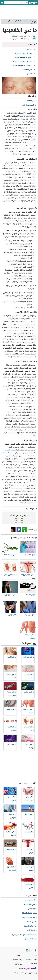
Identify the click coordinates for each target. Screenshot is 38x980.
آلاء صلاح (15, 36)
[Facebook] (35, 950)
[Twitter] (31, 950)
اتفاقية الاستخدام (32, 960)
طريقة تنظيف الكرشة (29, 913)
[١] (13, 154)
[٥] (9, 356)
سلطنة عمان (33, 909)
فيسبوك (19, 530)
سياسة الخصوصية (18, 960)
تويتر (13, 530)
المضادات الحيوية (11, 450)
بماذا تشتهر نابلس (30, 900)
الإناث (34, 186)
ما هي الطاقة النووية (29, 917)
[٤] (19, 226)
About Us (34, 964)
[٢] (35, 203)
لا (16, 520)
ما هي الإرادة (32, 930)
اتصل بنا (35, 955)
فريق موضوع (19, 964)
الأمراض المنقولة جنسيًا (28, 116)
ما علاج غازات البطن (30, 904)
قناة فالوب (13, 276)
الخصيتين (17, 307)
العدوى (21, 237)
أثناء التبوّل (18, 267)
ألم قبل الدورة (32, 922)
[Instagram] (27, 950)
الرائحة (19, 246)
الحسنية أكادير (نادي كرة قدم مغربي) (24, 935)
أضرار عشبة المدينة (30, 926)
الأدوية (15, 471)
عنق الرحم (25, 128)
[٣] (21, 226)
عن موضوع (20, 955)
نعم (22, 520)
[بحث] (27, 3)
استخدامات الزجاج (31, 939)
